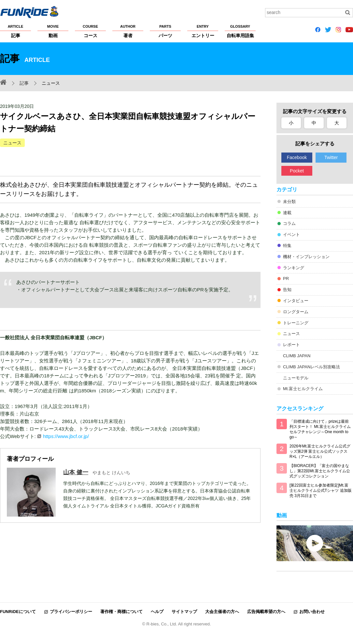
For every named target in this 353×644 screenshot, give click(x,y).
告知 (287, 290)
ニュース (12, 143)
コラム (289, 223)
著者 (128, 31)
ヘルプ (157, 612)
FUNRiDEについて (18, 612)
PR (286, 278)
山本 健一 (76, 472)
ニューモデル (296, 378)
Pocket (297, 171)
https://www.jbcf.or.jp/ (66, 436)
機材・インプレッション (306, 257)
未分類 (289, 202)
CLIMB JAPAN (297, 356)
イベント (291, 234)
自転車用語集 (240, 31)
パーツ (165, 31)
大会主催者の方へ (222, 612)
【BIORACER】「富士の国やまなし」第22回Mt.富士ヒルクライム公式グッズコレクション (320, 471)
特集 (287, 246)
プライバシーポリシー (71, 612)
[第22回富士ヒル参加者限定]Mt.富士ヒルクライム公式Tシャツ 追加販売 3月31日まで (321, 490)
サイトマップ (184, 612)
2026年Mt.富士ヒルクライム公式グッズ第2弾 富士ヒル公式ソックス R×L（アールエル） (320, 451)
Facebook (297, 157)
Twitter (331, 157)
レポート (291, 345)
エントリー (203, 31)
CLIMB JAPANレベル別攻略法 (311, 367)
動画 (53, 31)
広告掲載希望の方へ (266, 612)
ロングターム (296, 312)
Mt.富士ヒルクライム (303, 389)
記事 (15, 31)
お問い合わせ (312, 612)
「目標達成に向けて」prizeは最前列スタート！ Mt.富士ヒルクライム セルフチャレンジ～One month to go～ (320, 429)
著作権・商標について (121, 612)
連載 (287, 213)
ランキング (294, 268)
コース (90, 31)
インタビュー (296, 301)
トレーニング (296, 323)
